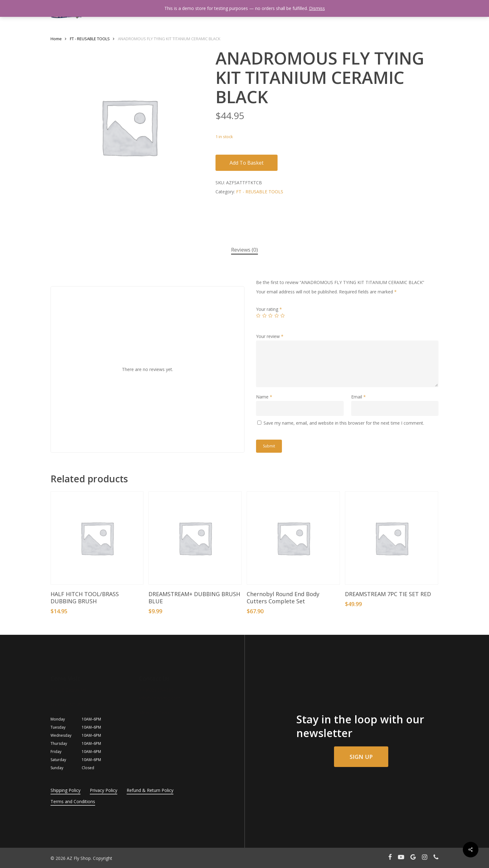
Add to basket (247, 163)
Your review (270, 336)
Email (358, 397)
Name (264, 397)
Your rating (269, 309)
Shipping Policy (65, 790)
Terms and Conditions (73, 801)
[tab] (244, 250)
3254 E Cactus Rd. (69, 690)
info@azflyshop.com (160, 698)
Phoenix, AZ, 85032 (70, 704)
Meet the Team (155, 713)
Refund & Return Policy (150, 790)
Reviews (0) (244, 250)
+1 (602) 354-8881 (158, 690)
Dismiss (317, 8)
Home (56, 39)
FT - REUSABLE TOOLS (90, 39)
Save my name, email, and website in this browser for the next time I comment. (344, 423)
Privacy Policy (104, 790)
